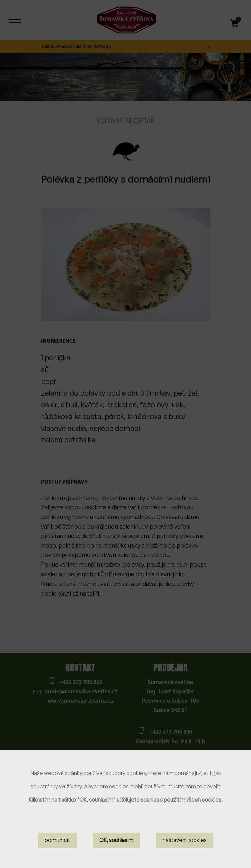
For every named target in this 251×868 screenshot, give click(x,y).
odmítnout (57, 840)
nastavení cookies (185, 840)
